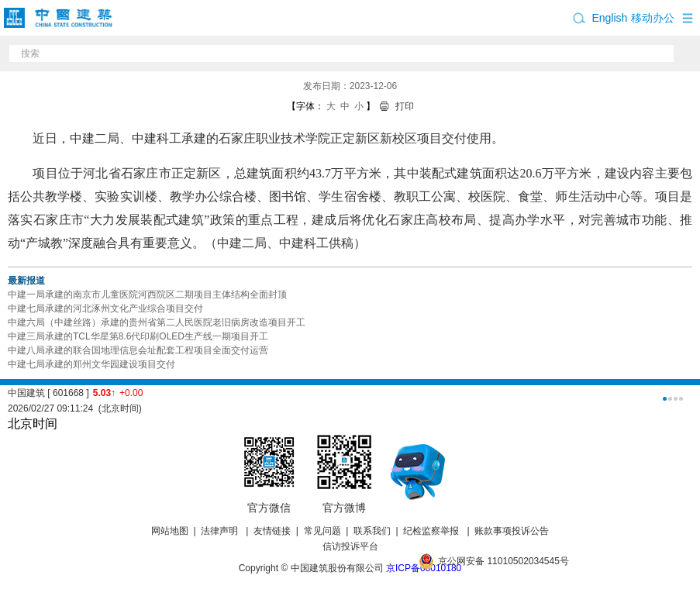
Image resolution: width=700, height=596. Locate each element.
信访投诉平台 (350, 546)
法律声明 (221, 531)
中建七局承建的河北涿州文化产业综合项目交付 (105, 308)
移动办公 (653, 18)
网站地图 (170, 531)
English (609, 18)
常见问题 (322, 531)
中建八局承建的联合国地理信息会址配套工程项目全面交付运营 (138, 350)
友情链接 (272, 531)
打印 (405, 106)
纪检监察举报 (431, 531)
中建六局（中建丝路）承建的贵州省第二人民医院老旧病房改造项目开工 (157, 322)
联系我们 (372, 531)
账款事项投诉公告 (512, 531)
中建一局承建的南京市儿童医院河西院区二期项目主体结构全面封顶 (147, 295)
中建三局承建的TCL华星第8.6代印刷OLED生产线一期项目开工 (138, 336)
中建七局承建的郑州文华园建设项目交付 (91, 364)
